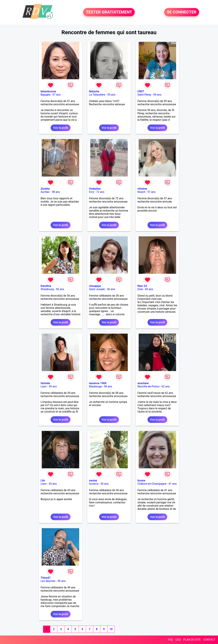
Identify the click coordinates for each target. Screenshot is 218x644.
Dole (140, 289)
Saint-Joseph (97, 289)
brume (141, 480)
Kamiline (46, 286)
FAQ (170, 640)
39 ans (53, 386)
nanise (93, 480)
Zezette (45, 189)
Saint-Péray (144, 95)
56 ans (60, 289)
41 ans (173, 484)
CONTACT (209, 640)
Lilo (43, 480)
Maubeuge (95, 386)
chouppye (95, 286)
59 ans (157, 95)
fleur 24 (142, 286)
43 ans (53, 484)
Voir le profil (60, 128)
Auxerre (94, 484)
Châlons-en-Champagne (152, 484)
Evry (92, 192)
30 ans (105, 484)
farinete (45, 383)
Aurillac (45, 192)
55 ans (111, 95)
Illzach (141, 192)
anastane (143, 383)
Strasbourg (47, 289)
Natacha (94, 91)
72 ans (100, 192)
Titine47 (46, 578)
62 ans (166, 386)
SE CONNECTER (182, 12)
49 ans (62, 581)
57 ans (57, 95)
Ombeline (95, 189)
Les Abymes (48, 581)
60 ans (149, 289)
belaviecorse (48, 91)
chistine (142, 189)
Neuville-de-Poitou (148, 386)
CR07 (141, 91)
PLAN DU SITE (192, 640)
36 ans (111, 289)
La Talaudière (97, 95)
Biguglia (45, 95)
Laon (44, 386)
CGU (178, 640)
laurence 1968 (98, 383)
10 (111, 629)
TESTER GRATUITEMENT (109, 12)
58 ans (56, 192)
